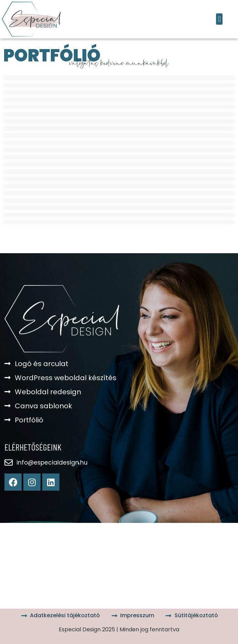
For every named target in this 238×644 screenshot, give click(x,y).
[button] (219, 19)
